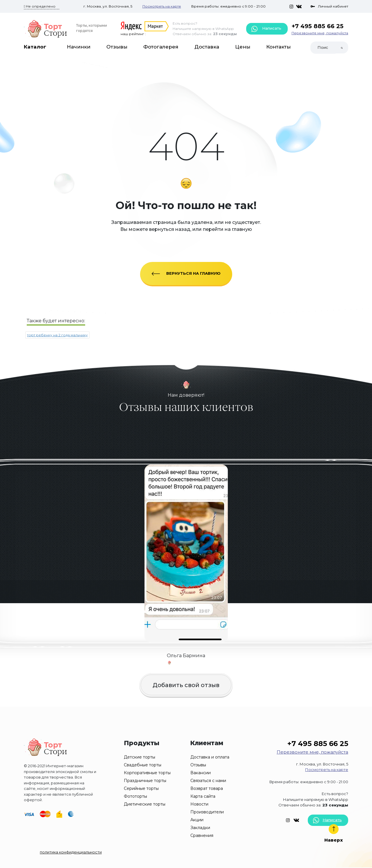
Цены (243, 47)
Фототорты (135, 796)
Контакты (278, 47)
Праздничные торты (145, 781)
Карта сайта (203, 796)
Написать (266, 29)
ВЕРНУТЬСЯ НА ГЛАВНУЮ (186, 273)
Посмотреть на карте (162, 6)
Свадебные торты (143, 765)
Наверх (334, 833)
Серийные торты (141, 788)
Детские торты (139, 757)
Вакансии (201, 773)
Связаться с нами (208, 781)
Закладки (200, 828)
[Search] (323, 48)
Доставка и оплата (210, 757)
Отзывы (117, 47)
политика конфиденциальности (71, 852)
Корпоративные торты (147, 773)
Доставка (207, 47)
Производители (207, 812)
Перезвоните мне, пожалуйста (320, 33)
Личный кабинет (329, 6)
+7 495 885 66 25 (318, 26)
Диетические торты (145, 804)
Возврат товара (207, 788)
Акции (197, 820)
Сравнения (202, 835)
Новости (199, 804)
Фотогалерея (161, 47)
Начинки (79, 47)
